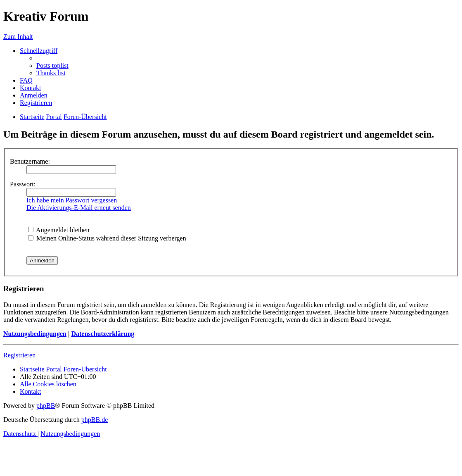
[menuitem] (52, 65)
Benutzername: (30, 161)
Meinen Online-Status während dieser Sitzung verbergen (107, 238)
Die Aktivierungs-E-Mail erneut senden (79, 208)
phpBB (46, 406)
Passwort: (23, 184)
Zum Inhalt (18, 37)
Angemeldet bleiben (59, 230)
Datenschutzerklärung (103, 334)
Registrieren (19, 355)
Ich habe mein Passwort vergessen (72, 200)
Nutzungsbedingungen (35, 334)
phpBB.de (95, 420)
